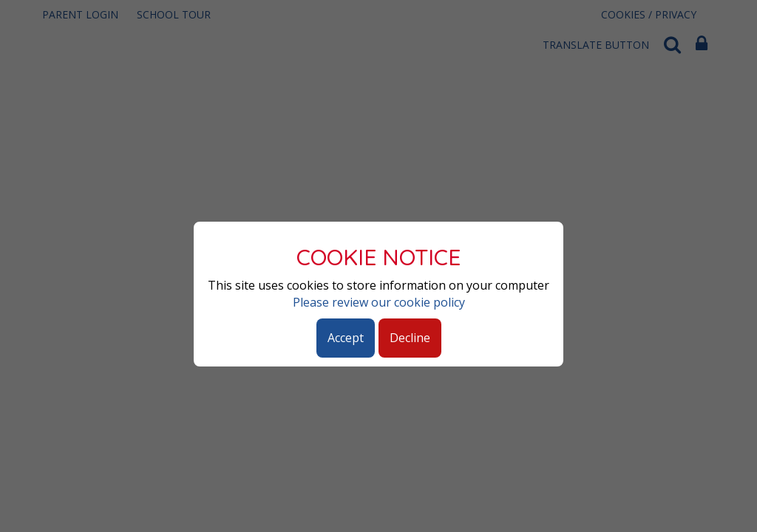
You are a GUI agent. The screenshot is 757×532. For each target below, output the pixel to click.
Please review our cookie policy (379, 302)
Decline (410, 338)
